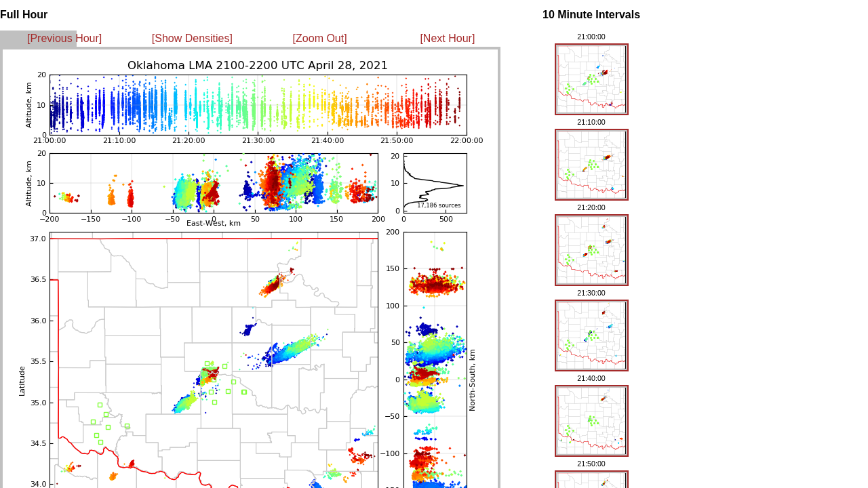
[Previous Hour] (64, 38)
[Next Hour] (447, 38)
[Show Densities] (192, 38)
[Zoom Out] (320, 38)
